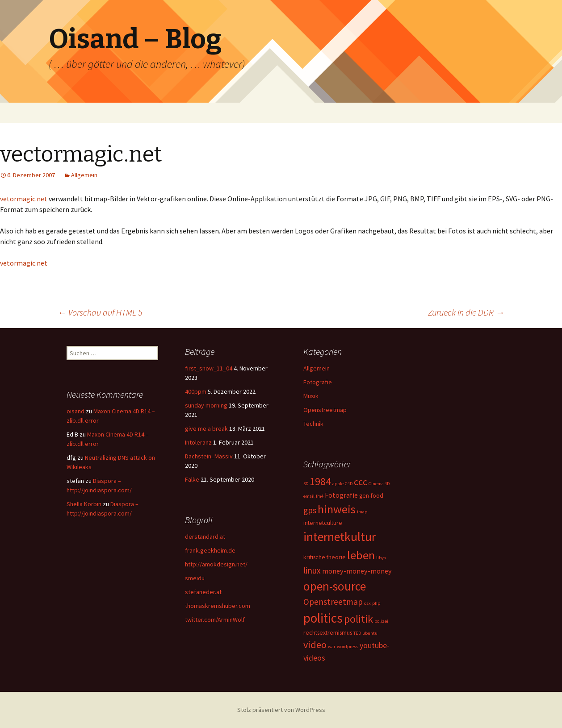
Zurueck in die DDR (466, 312)
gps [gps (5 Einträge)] (310, 510)
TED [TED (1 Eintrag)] (357, 633)
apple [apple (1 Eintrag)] (338, 484)
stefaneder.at (203, 592)
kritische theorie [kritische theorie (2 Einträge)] (325, 557)
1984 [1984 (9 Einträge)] (320, 481)
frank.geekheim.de (210, 550)
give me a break (206, 428)
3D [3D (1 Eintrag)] (306, 484)
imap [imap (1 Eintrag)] (362, 512)
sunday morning (206, 405)
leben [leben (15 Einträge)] (361, 555)
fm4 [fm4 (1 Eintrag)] (320, 496)
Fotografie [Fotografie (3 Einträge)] (341, 495)
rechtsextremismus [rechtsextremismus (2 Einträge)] (328, 632)
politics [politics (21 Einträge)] (323, 618)
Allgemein (84, 175)
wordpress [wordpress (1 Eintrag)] (348, 647)
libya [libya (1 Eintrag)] (381, 558)
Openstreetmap (325, 410)
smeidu (195, 578)
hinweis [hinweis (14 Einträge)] (337, 509)
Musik (311, 396)
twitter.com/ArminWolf (215, 620)
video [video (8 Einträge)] (315, 645)
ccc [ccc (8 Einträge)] (361, 482)
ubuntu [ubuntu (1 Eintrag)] (370, 633)
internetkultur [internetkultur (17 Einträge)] (340, 537)
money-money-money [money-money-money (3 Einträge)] (357, 571)
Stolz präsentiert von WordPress (281, 710)
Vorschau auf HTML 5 (100, 312)
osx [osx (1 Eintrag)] (367, 603)
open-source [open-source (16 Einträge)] (335, 586)
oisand (75, 411)
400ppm (196, 391)
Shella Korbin (84, 504)
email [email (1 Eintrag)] (309, 496)
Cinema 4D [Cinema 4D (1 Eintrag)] (379, 484)
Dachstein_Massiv (209, 456)
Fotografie (318, 382)
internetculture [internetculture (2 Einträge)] (323, 523)
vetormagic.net (24, 199)
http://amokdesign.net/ (216, 564)
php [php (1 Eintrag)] (376, 603)
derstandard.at (205, 537)
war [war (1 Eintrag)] (332, 647)
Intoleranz (198, 442)
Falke (192, 479)
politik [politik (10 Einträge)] (359, 619)
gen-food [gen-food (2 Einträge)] (371, 495)
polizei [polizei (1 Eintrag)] (381, 621)
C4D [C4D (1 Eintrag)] (349, 484)
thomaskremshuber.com (218, 606)
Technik (313, 424)
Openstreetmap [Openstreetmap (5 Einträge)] (333, 602)
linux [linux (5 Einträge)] (312, 570)
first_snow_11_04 (209, 368)
